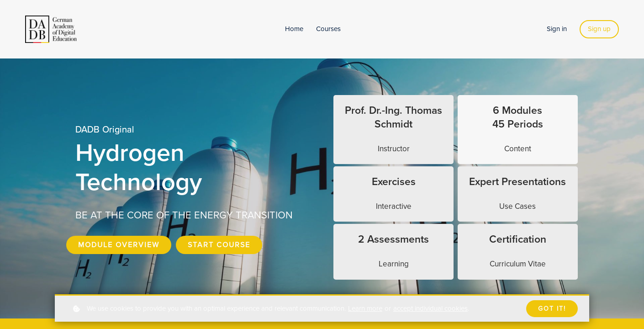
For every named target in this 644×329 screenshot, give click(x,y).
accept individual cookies (430, 308)
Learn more (365, 308)
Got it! (552, 309)
